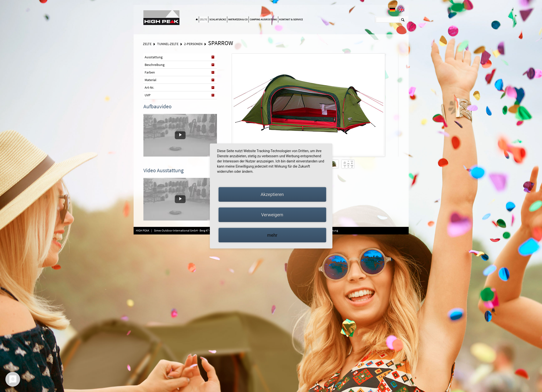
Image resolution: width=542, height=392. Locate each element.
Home (197, 20)
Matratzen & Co (238, 19)
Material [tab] (151, 80)
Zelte (204, 19)
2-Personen (193, 44)
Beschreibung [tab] (155, 65)
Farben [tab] (150, 72)
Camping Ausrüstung (263, 19)
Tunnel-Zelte (168, 44)
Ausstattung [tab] (154, 57)
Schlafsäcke (218, 19)
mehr (272, 235)
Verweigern (272, 215)
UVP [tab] (148, 95)
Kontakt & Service (291, 19)
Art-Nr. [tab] (149, 87)
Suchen (403, 20)
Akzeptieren (272, 194)
